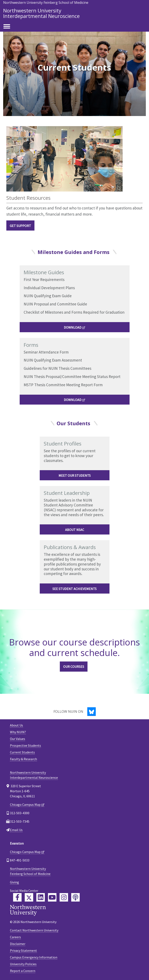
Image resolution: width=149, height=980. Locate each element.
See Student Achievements (74, 589)
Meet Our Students (75, 475)
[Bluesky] (92, 712)
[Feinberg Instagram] (64, 897)
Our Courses (74, 667)
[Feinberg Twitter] (29, 897)
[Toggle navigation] (7, 27)
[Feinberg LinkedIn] (41, 897)
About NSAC (75, 530)
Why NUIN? (18, 732)
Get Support (20, 226)
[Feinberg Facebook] (17, 897)
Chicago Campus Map (25, 805)
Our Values (18, 739)
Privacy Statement (23, 950)
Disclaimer (18, 944)
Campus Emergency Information (34, 957)
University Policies (23, 964)
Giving (14, 882)
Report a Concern (23, 971)
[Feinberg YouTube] (52, 897)
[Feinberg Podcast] (75, 897)
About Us (16, 725)
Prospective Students (25, 745)
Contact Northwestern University (34, 930)
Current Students (22, 752)
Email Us (16, 830)
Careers (15, 937)
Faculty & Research (23, 759)
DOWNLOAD (73, 327)
